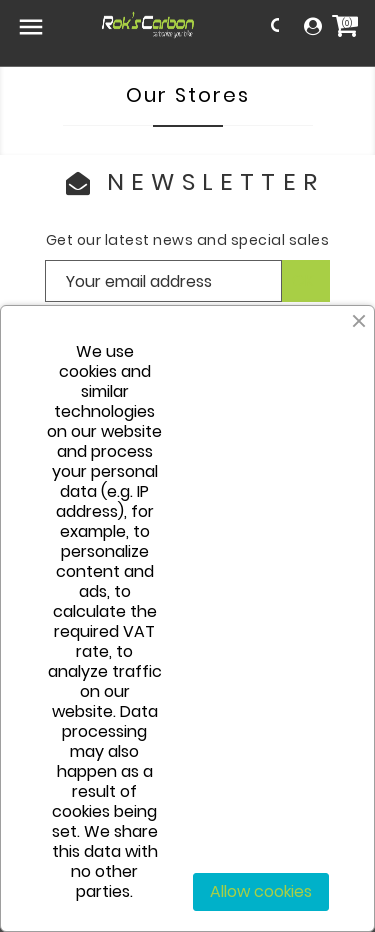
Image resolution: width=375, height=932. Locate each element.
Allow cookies (261, 891)
